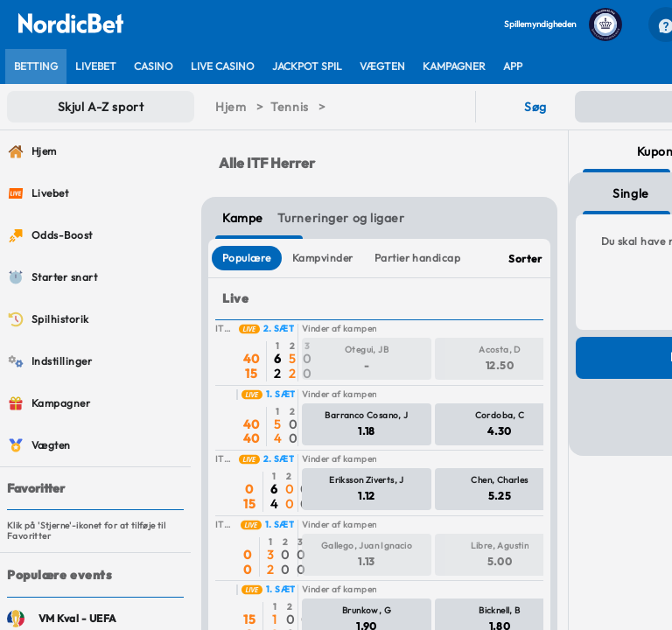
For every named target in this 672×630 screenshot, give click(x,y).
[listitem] (36, 66)
